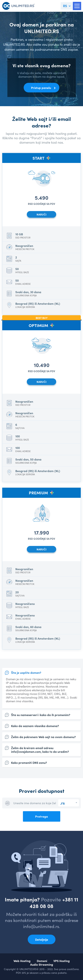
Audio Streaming (42, 964)
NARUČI (41, 214)
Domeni (42, 961)
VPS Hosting (62, 961)
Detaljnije (42, 939)
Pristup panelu (41, 88)
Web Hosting (22, 961)
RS (65, 6)
